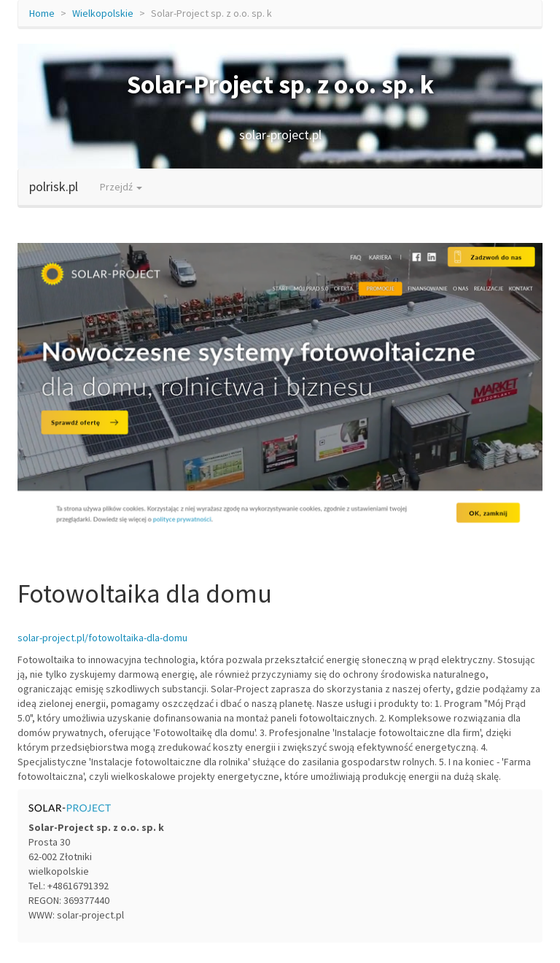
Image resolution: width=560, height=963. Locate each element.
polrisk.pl (54, 186)
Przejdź (121, 187)
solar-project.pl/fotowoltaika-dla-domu (102, 638)
